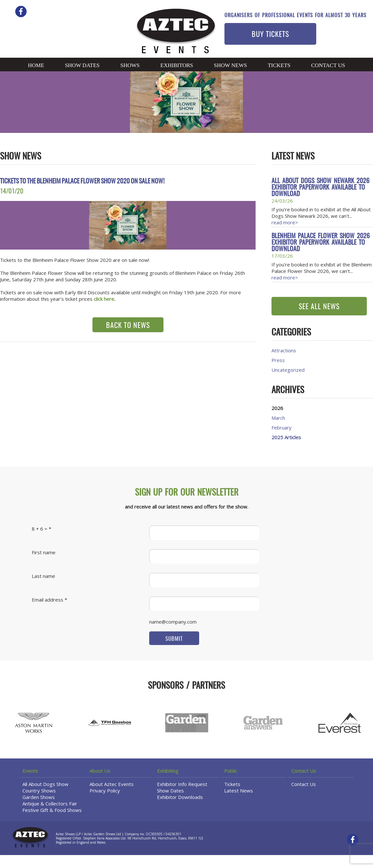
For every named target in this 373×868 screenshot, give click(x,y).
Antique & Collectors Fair (50, 803)
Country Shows (39, 791)
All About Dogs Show (45, 784)
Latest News (239, 791)
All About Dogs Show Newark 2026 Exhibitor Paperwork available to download (320, 188)
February (282, 428)
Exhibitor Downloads (180, 797)
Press (278, 360)
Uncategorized (288, 370)
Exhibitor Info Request (182, 784)
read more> (285, 222)
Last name (43, 576)
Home (36, 65)
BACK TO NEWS (128, 326)
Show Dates (82, 65)
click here (104, 299)
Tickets (279, 65)
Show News (230, 65)
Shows (130, 65)
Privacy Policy (105, 791)
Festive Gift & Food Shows (52, 810)
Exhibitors (177, 65)
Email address (48, 600)
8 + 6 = (40, 529)
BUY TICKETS (270, 35)
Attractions (284, 350)
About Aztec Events (112, 784)
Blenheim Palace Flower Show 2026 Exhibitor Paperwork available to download (321, 243)
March (278, 418)
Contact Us (328, 65)
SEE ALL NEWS (319, 307)
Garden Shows (39, 797)
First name (44, 552)
